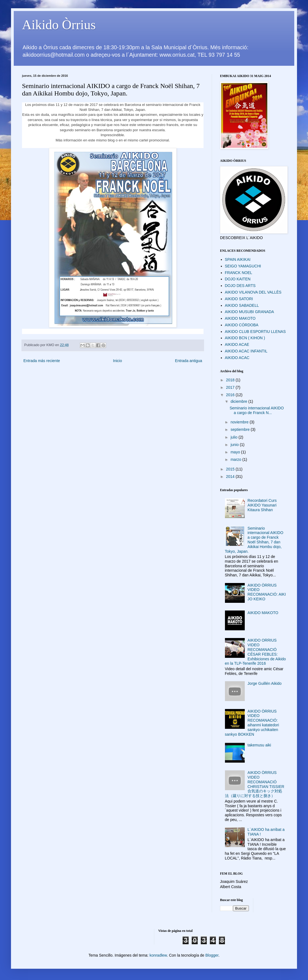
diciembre (239, 401)
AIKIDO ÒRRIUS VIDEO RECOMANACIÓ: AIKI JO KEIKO (267, 592)
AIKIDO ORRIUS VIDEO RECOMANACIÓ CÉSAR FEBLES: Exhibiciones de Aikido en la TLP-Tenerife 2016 (255, 652)
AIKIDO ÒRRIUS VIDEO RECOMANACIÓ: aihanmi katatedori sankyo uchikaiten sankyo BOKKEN (252, 723)
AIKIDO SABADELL (242, 305)
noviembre (240, 422)
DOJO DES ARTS (240, 286)
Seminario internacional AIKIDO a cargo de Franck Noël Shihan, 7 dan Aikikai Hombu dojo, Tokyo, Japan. (254, 540)
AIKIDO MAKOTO (240, 318)
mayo (236, 452)
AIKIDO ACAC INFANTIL (246, 351)
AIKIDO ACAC (237, 358)
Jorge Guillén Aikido (265, 683)
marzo (236, 459)
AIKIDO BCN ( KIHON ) (245, 338)
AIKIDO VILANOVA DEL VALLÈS (253, 292)
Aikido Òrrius (59, 25)
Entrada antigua (189, 361)
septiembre (240, 429)
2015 (231, 469)
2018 (231, 380)
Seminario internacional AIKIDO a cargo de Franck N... (257, 410)
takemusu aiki (259, 745)
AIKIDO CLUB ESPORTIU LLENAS (255, 332)
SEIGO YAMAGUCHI (243, 266)
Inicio (118, 361)
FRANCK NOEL (239, 273)
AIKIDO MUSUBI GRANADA (250, 312)
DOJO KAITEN (238, 279)
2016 (231, 395)
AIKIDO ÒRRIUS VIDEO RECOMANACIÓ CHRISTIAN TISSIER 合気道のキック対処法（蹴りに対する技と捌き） (255, 784)
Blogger (212, 955)
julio (234, 437)
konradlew (158, 955)
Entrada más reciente (42, 361)
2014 (231, 477)
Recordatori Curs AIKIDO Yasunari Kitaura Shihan (262, 505)
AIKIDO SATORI (239, 299)
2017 (231, 387)
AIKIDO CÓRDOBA (242, 325)
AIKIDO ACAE (237, 344)
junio (235, 445)
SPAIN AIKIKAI (238, 259)
